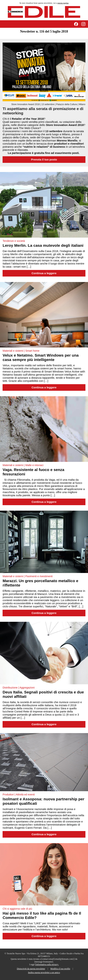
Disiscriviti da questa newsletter (31, 969)
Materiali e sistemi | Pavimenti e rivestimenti (28, 576)
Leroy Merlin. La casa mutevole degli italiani (43, 245)
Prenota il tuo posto (44, 160)
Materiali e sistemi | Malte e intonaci (23, 465)
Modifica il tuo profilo (60, 969)
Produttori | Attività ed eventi (19, 794)
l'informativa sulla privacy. (47, 964)
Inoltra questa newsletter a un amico (44, 973)
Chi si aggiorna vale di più (17, 909)
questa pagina (63, 3)
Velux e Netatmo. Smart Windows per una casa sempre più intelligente (41, 357)
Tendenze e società (14, 241)
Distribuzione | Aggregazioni (19, 688)
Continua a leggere (44, 273)
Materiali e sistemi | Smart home (21, 351)
